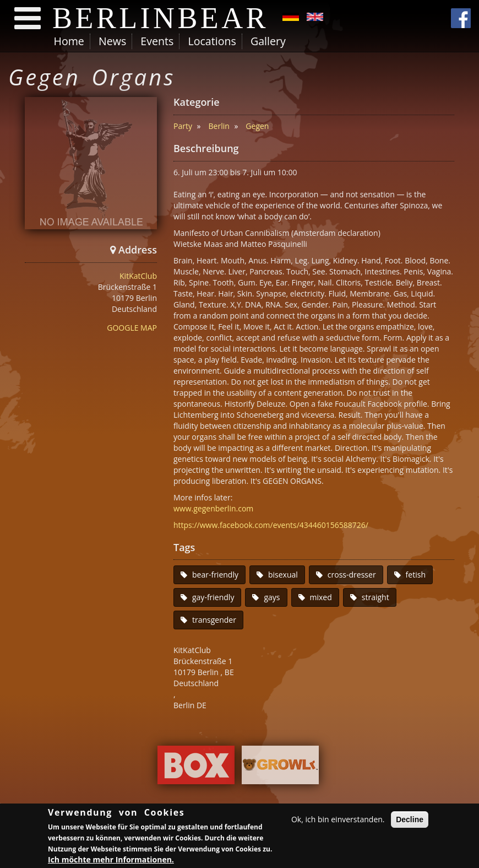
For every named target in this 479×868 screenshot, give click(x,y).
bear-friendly (215, 575)
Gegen (257, 126)
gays (272, 597)
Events (157, 41)
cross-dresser (352, 575)
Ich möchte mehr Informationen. (111, 861)
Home (69, 41)
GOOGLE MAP (132, 328)
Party (183, 126)
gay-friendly (213, 597)
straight (375, 597)
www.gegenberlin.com (213, 508)
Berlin (219, 126)
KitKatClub (138, 276)
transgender (214, 620)
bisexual (283, 575)
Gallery (268, 41)
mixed (321, 597)
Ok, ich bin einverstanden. (338, 820)
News (112, 41)
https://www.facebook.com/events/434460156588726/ (271, 525)
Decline (410, 821)
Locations (212, 41)
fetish (416, 575)
